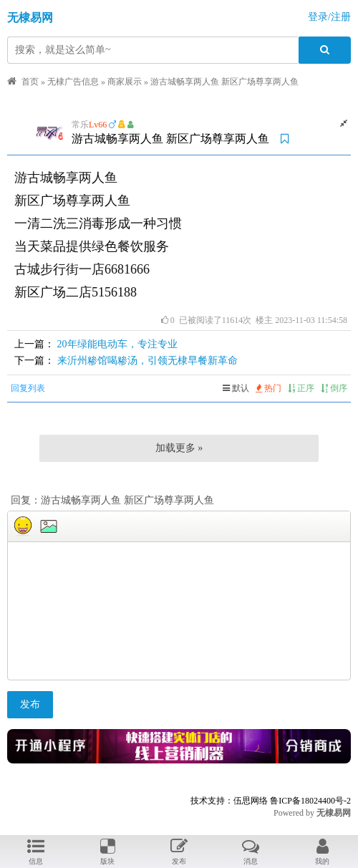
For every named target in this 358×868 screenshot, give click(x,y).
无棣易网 (30, 18)
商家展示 (125, 82)
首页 (30, 82)
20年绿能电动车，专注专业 (117, 344)
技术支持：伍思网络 (229, 801)
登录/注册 (329, 17)
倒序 (334, 388)
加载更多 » (179, 448)
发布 (30, 704)
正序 (301, 388)
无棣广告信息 (73, 82)
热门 (268, 388)
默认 (236, 388)
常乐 (80, 125)
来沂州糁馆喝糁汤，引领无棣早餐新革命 (147, 361)
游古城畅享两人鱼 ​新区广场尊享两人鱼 (224, 82)
